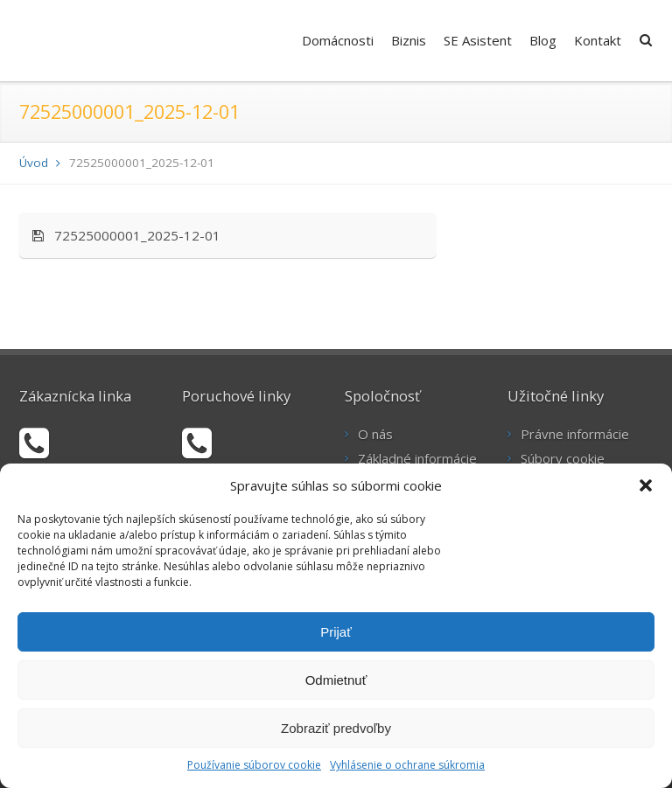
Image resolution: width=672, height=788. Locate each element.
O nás (375, 434)
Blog (543, 40)
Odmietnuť (336, 680)
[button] (646, 485)
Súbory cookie (563, 458)
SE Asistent (478, 40)
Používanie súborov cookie (254, 765)
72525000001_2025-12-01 (126, 235)
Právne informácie (575, 434)
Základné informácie (417, 458)
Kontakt (598, 40)
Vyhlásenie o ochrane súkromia (407, 765)
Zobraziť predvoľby (336, 728)
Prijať (336, 632)
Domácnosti (338, 40)
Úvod (34, 163)
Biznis (409, 40)
